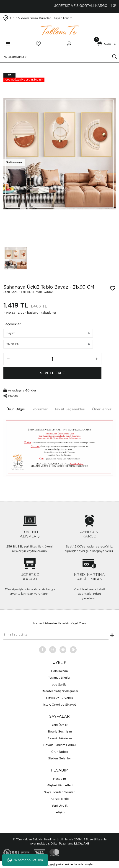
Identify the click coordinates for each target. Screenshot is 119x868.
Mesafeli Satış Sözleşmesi (60, 691)
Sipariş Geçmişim (60, 731)
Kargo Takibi (60, 799)
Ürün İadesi (60, 752)
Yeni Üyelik (59, 725)
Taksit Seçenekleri (70, 409)
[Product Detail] (24, 78)
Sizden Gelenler (59, 758)
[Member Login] (69, 44)
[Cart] (105, 44)
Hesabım (59, 779)
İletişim (59, 812)
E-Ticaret (49, 864)
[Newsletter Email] (56, 635)
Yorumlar (40, 409)
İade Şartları (59, 684)
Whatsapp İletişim (25, 860)
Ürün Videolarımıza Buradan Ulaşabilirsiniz (41, 18)
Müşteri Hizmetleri (59, 785)
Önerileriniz (102, 409)
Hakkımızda (59, 671)
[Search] (59, 57)
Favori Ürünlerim (60, 738)
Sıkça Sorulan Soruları (60, 792)
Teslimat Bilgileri (60, 678)
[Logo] (59, 30)
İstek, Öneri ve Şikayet (60, 705)
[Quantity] (52, 359)
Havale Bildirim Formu (59, 745)
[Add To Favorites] (113, 288)
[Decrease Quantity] (8, 359)
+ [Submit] (112, 636)
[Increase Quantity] (97, 359)
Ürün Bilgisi (16, 409)
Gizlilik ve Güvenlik (59, 698)
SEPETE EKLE (52, 373)
